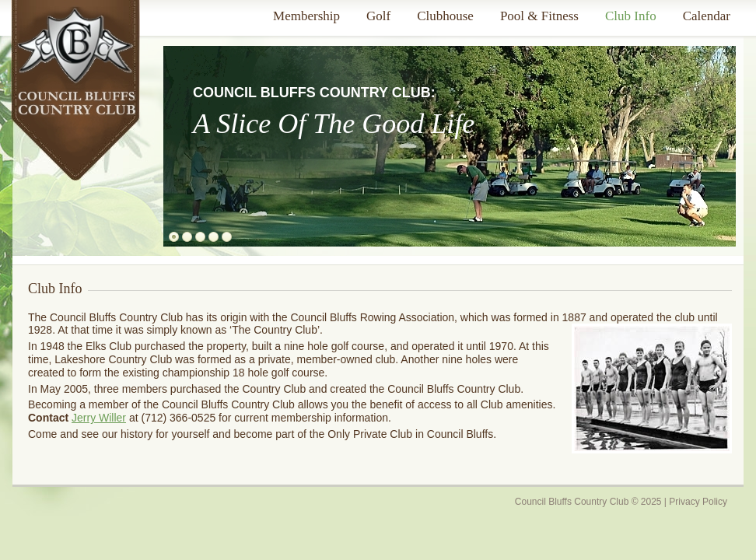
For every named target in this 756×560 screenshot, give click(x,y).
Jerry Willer (99, 418)
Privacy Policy (698, 502)
